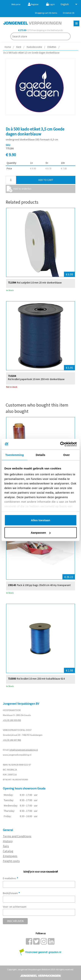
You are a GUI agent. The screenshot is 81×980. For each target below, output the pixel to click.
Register (33, 4)
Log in (50, 4)
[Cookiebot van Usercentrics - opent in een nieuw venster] (60, 444)
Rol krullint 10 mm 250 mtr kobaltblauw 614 (41, 679)
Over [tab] (66, 455)
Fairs (6, 846)
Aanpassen (41, 533)
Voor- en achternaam (15, 907)
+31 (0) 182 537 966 (12, 740)
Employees (10, 856)
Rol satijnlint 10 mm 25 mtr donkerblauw (39, 282)
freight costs (11, 861)
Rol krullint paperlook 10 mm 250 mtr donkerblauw (36, 379)
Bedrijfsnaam (11, 893)
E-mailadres (11, 878)
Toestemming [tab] (15, 455)
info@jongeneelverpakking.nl (24, 750)
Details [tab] (41, 455)
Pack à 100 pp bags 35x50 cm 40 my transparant (44, 585)
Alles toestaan (41, 520)
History (8, 841)
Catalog (8, 851)
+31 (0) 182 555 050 (12, 720)
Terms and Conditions (17, 836)
